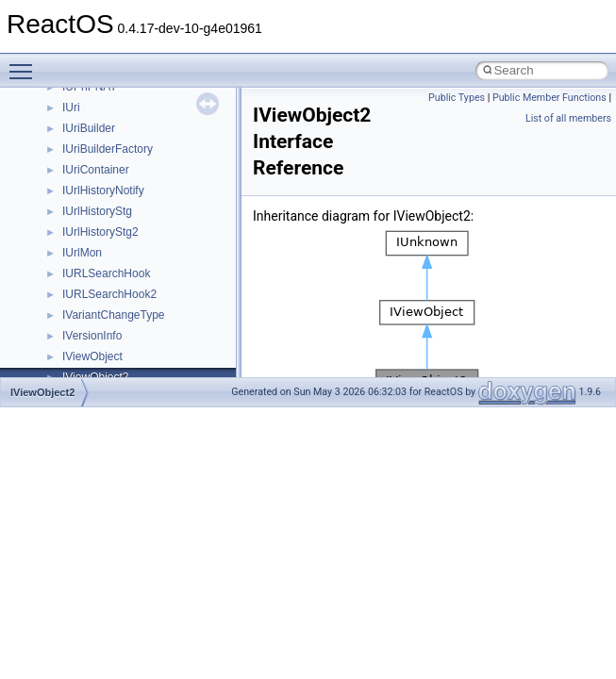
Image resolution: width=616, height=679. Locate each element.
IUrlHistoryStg (97, 211)
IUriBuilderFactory (108, 149)
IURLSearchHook (106, 273)
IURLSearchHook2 (109, 294)
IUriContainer (96, 170)
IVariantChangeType (114, 315)
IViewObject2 (42, 392)
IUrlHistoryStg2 (100, 232)
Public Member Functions (549, 98)
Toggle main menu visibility (25, 63)
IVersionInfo (92, 336)
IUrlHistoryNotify (103, 190)
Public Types (457, 98)
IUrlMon (82, 253)
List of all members (568, 118)
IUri (71, 108)
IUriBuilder (89, 128)
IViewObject (92, 356)
